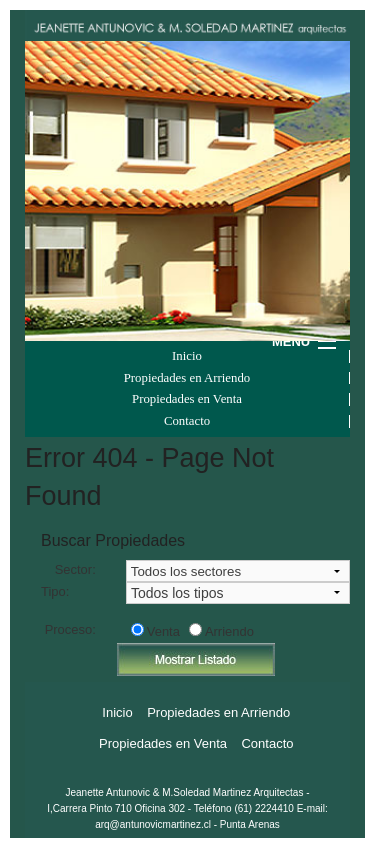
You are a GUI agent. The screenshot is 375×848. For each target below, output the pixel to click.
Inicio (187, 356)
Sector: (75, 569)
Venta (163, 631)
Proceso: (70, 629)
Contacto (187, 421)
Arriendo (229, 631)
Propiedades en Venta (187, 399)
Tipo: (55, 591)
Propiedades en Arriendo (187, 378)
